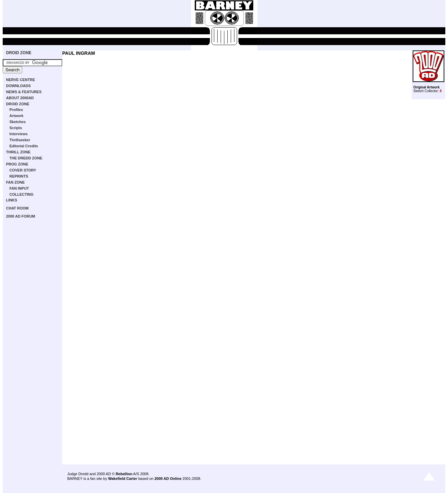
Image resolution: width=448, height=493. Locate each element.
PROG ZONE (17, 164)
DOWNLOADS (18, 86)
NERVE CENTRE (21, 80)
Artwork (16, 116)
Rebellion (124, 474)
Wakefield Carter (122, 479)
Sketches (17, 122)
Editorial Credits (24, 146)
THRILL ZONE (18, 152)
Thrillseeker (20, 140)
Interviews (18, 134)
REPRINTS (19, 176)
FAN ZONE (15, 182)
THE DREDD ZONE (26, 158)
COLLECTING (22, 194)
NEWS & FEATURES (24, 92)
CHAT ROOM (17, 208)
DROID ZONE (19, 53)
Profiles (16, 110)
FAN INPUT (19, 188)
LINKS (12, 200)
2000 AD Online (168, 479)
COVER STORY (23, 170)
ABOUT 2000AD (20, 98)
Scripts (16, 128)
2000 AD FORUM (21, 216)
